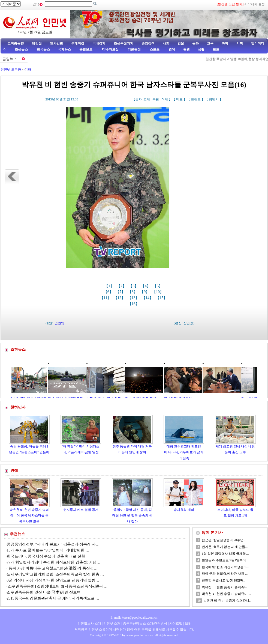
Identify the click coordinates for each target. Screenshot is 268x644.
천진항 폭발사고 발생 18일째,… (225, 580)
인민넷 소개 (112, 624)
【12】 (120, 298)
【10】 (158, 292)
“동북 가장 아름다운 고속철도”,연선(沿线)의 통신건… (52, 568)
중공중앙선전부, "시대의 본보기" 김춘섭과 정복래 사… (53, 544)
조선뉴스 (22, 49)
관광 (186, 49)
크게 (147, 99)
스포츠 (154, 49)
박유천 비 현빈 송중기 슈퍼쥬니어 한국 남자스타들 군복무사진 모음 (29, 516)
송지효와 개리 (184, 510)
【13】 (134, 298)
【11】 (106, 298)
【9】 (145, 292)
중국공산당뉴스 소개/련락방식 (145, 624)
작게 (165, 99)
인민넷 (59, 323)
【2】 (122, 286)
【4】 (146, 286)
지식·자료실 (110, 49)
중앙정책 (148, 43)
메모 (179, 99)
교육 (210, 43)
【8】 (133, 292)
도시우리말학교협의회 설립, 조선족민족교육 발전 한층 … (55, 574)
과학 (225, 43)
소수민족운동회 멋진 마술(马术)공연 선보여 (44, 592)
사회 (166, 43)
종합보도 (86, 49)
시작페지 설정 (255, 4)
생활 (201, 49)
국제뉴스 (65, 49)
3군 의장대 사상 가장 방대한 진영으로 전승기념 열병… (53, 580)
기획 (240, 43)
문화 (195, 43)
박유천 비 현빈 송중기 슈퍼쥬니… (226, 587)
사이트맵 (176, 624)
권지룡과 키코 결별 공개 (81, 510)
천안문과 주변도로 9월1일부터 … (226, 560)
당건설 (37, 43)
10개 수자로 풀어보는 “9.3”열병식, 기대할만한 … (48, 550)
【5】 (158, 286)
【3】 (134, 286)
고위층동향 (16, 43)
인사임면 (56, 43)
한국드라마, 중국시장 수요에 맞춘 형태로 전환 (46, 556)
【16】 (134, 304)
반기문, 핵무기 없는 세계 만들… (225, 547)
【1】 (110, 286)
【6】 (109, 292)
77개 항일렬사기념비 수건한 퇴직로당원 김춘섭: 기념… (54, 562)
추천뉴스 (17, 534)
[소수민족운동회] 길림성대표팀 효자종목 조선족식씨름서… (57, 586)
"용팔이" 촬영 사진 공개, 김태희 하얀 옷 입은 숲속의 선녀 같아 (132, 516)
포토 (216, 49)
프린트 (196, 99)
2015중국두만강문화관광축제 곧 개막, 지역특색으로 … (53, 598)
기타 (28, 70)
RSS (188, 624)
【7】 (121, 292)
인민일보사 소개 (89, 624)
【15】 (162, 298)
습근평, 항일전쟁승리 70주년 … (225, 540)
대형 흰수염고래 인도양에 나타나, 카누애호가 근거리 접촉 (184, 452)
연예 (171, 49)
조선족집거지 (124, 43)
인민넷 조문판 (11, 70)
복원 (156, 99)
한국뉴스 (43, 49)
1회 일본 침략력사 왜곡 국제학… (225, 554)
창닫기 (214, 99)
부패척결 (78, 43)
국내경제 (99, 43)
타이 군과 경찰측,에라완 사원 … (225, 574)
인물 (181, 43)
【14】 (148, 298)
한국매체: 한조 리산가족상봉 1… (225, 567)
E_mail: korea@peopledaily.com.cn (134, 618)
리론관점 (134, 49)
